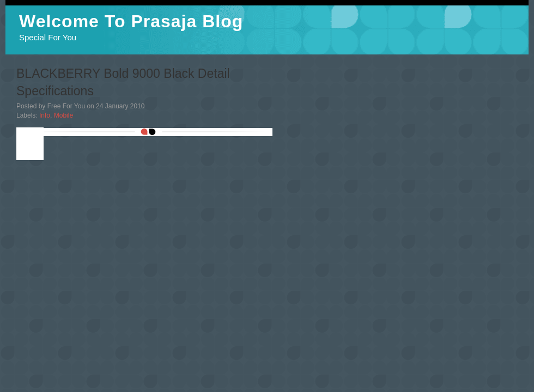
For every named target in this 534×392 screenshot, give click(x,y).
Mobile (63, 115)
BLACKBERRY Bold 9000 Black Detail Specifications (123, 82)
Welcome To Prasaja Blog (131, 21)
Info (45, 115)
